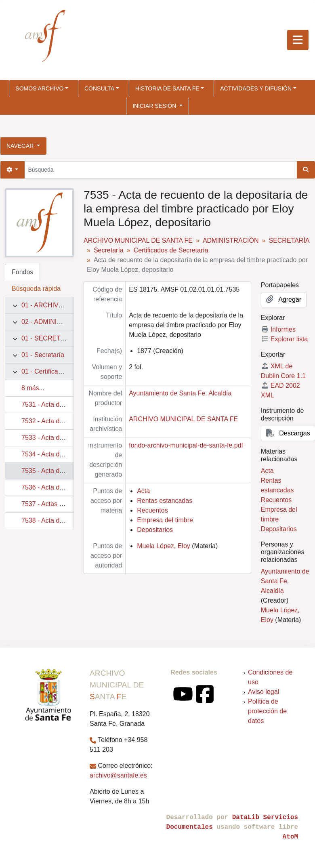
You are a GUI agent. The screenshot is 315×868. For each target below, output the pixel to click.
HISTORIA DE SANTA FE (167, 88)
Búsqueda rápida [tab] (36, 289)
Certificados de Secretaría (171, 250)
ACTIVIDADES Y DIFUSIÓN (256, 88)
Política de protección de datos (267, 711)
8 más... (33, 388)
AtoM (290, 837)
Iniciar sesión (155, 106)
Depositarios (155, 530)
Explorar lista (284, 339)
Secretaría (109, 250)
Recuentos (152, 510)
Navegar (21, 146)
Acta (143, 491)
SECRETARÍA (289, 241)
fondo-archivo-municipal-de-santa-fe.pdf (186, 445)
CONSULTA (99, 88)
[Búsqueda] (161, 170)
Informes (278, 329)
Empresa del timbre (165, 520)
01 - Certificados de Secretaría (65, 371)
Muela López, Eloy (164, 546)
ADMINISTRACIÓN (231, 241)
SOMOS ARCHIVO (39, 88)
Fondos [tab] (22, 272)
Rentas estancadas (165, 501)
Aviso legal (264, 692)
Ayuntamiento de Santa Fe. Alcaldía (180, 393)
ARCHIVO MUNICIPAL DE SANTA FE (138, 241)
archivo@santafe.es (118, 775)
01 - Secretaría (43, 355)
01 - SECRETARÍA (48, 338)
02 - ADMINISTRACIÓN (56, 322)
